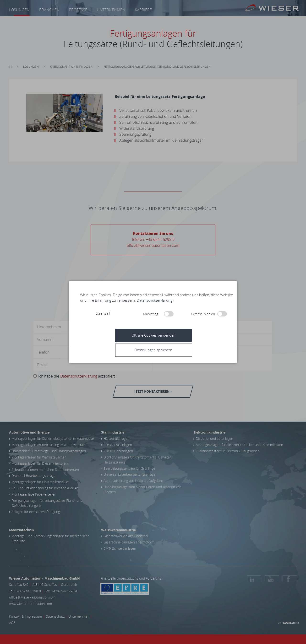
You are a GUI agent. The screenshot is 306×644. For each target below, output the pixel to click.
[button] (155, 350)
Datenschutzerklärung (155, 300)
